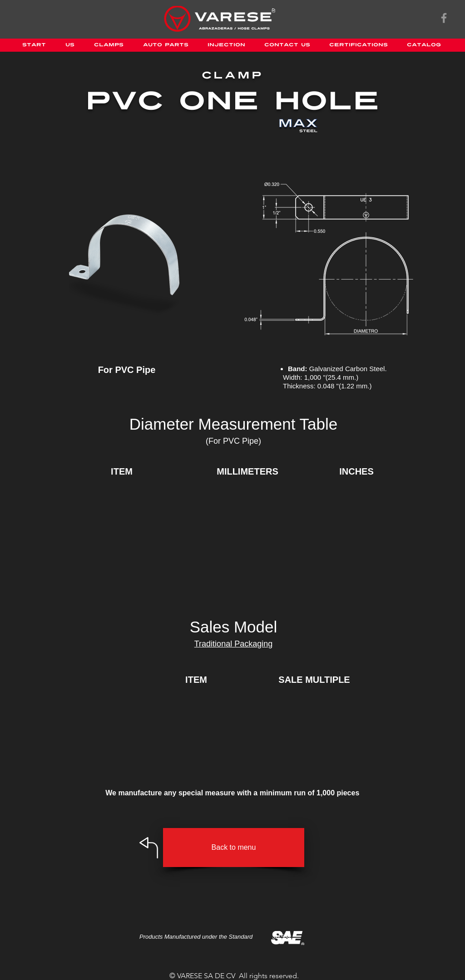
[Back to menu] (234, 848)
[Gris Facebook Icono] (444, 18)
